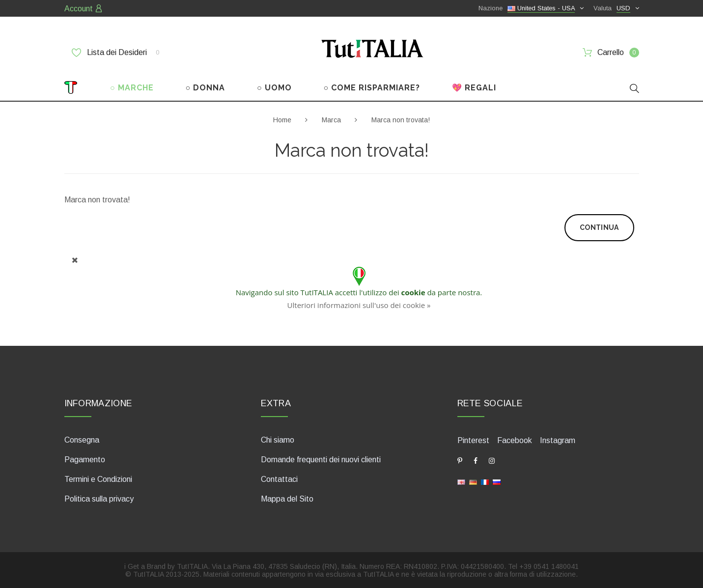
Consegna (82, 440)
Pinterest (473, 440)
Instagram (558, 440)
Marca (331, 120)
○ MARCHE (132, 88)
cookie (413, 292)
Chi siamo (278, 440)
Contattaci (279, 479)
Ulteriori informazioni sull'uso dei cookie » (359, 305)
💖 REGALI (474, 88)
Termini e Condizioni (98, 479)
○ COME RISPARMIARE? (372, 88)
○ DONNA (206, 88)
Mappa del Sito (287, 499)
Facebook (515, 440)
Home (282, 120)
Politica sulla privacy (99, 499)
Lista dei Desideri (115, 53)
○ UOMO (274, 88)
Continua (599, 227)
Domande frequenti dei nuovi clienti (321, 460)
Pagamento (85, 460)
